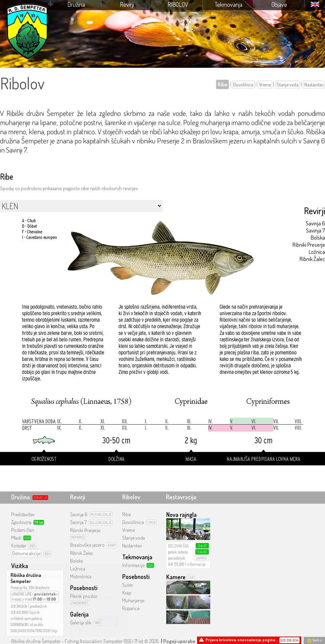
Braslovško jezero (87, 545)
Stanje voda (288, 85)
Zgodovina (21, 522)
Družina (76, 4)
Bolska (318, 237)
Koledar (19, 546)
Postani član (23, 530)
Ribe (222, 84)
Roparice (131, 608)
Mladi (16, 538)
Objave (279, 4)
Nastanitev (314, 85)
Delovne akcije (26, 553)
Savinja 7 (316, 230)
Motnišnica (81, 576)
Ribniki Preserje (309, 245)
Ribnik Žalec (312, 259)
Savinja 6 (315, 223)
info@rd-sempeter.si (26, 618)
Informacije (133, 565)
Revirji (127, 4)
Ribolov (178, 4)
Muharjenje (133, 600)
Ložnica (317, 252)
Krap (127, 593)
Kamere (176, 577)
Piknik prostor (84, 596)
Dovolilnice (243, 85)
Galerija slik (81, 622)
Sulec (128, 585)
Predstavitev (23, 514)
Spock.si (314, 640)
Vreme (265, 85)
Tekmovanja (229, 4)
